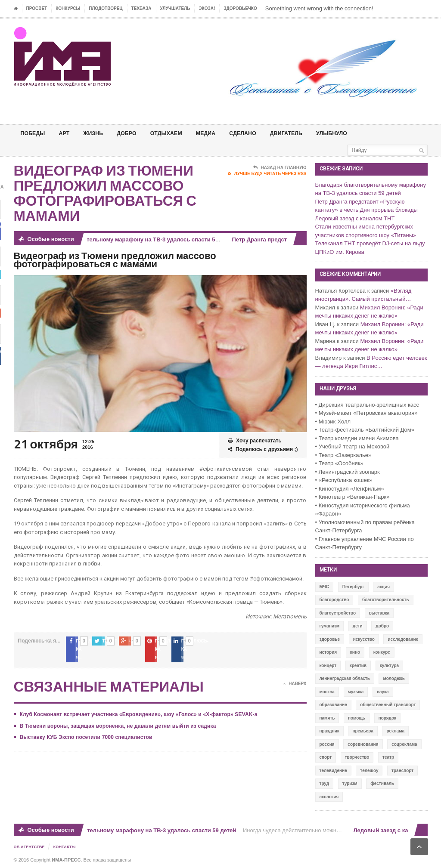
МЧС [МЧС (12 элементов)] (325, 587)
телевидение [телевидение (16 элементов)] (333, 771)
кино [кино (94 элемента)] (355, 652)
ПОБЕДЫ (34, 133)
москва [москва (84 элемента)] (327, 692)
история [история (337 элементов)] (328, 652)
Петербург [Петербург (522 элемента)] (353, 587)
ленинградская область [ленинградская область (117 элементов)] (345, 678)
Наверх (295, 676)
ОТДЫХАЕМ (177, 133)
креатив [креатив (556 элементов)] (358, 666)
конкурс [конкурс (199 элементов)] (382, 652)
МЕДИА (220, 133)
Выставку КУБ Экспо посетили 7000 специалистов (85, 729)
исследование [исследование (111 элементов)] (403, 639)
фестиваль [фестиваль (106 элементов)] (382, 783)
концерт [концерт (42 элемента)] (328, 666)
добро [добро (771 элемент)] (382, 626)
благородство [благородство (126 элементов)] (334, 600)
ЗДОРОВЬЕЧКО (240, 8)
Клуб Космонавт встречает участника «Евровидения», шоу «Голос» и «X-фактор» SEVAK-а (136, 706)
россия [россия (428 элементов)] (327, 744)
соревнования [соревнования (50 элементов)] (363, 744)
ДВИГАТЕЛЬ (307, 133)
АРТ (68, 133)
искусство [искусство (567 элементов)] (364, 639)
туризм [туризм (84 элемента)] (350, 783)
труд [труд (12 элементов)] (325, 783)
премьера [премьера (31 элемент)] (363, 731)
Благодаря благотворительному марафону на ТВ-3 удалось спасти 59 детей (132, 239)
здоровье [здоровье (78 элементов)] (330, 639)
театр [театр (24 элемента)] (388, 757)
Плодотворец (106, 8)
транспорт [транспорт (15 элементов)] (402, 771)
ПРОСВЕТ (37, 8)
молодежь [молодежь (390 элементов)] (394, 678)
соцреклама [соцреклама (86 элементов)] (404, 744)
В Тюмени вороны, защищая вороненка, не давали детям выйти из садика (116, 717)
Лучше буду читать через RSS (267, 174)
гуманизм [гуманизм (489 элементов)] (330, 626)
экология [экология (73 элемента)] (329, 797)
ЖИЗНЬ (99, 133)
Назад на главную (280, 168)
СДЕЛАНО (260, 133)
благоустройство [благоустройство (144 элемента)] (338, 613)
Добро (135, 133)
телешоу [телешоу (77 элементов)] (369, 771)
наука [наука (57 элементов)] (383, 692)
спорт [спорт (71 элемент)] (326, 757)
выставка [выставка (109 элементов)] (379, 613)
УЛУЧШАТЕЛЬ (175, 8)
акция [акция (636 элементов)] (384, 587)
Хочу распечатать (255, 441)
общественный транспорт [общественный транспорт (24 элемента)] (388, 705)
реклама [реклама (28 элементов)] (395, 731)
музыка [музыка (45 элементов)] (356, 692)
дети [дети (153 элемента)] (358, 626)
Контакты (68, 847)
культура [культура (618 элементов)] (389, 666)
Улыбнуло (356, 133)
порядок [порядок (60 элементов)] (387, 718)
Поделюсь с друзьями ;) (263, 449)
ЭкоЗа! (207, 8)
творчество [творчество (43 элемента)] (357, 757)
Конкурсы (68, 8)
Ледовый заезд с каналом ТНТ (355, 218)
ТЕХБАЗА (141, 8)
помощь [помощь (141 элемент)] (357, 718)
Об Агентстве (31, 847)
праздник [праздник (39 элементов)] (329, 731)
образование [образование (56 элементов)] (333, 705)
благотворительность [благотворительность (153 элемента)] (386, 600)
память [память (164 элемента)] (327, 718)
